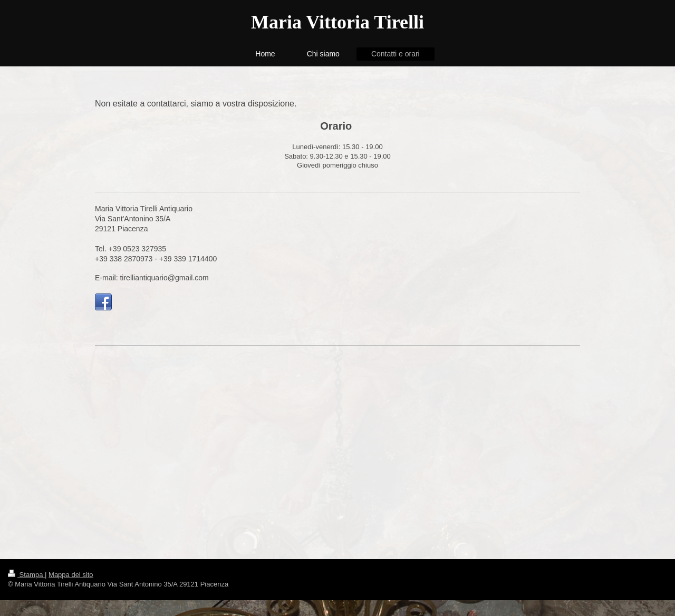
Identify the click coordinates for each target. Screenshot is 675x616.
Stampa (26, 575)
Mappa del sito (71, 575)
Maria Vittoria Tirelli (337, 22)
